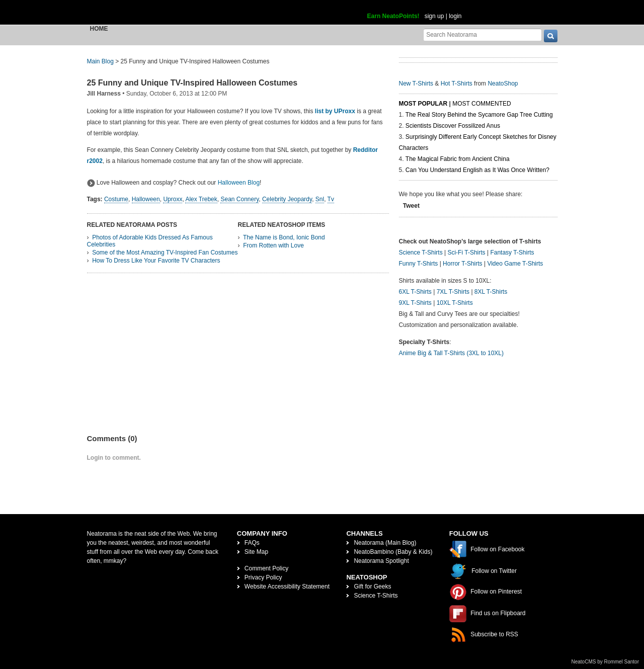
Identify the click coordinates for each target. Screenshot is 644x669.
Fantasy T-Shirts (512, 253)
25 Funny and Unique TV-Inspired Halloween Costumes (192, 83)
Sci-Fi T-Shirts (466, 253)
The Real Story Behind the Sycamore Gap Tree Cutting (479, 115)
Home (99, 29)
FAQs (252, 543)
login (455, 16)
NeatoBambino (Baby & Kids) (393, 552)
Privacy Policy (263, 577)
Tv (331, 199)
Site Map (256, 552)
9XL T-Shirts (415, 303)
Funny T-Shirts (419, 264)
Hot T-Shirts (457, 83)
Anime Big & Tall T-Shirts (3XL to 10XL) (452, 353)
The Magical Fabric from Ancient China (458, 159)
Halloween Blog (239, 183)
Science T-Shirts (421, 253)
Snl (320, 199)
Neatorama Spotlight (381, 561)
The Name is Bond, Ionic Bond (284, 237)
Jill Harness (104, 94)
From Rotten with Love (273, 245)
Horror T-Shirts (462, 264)
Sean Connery (239, 199)
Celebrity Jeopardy (287, 199)
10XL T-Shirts (455, 303)
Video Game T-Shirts (515, 264)
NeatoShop (503, 83)
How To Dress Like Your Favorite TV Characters (156, 261)
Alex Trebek (201, 199)
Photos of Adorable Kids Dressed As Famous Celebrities (150, 241)
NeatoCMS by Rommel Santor (606, 662)
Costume (116, 199)
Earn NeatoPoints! (393, 16)
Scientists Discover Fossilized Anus (453, 126)
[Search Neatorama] (482, 34)
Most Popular (423, 104)
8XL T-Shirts (491, 292)
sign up (434, 16)
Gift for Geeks (372, 587)
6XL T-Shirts (415, 292)
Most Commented (481, 104)
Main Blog (100, 61)
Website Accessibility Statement (287, 587)
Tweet (411, 206)
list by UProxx (335, 111)
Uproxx (173, 199)
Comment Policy (266, 568)
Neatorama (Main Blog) (385, 543)
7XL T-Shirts (453, 292)
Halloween (146, 199)
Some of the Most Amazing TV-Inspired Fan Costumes (165, 253)
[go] (551, 36)
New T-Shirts (416, 83)
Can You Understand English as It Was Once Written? (477, 170)
